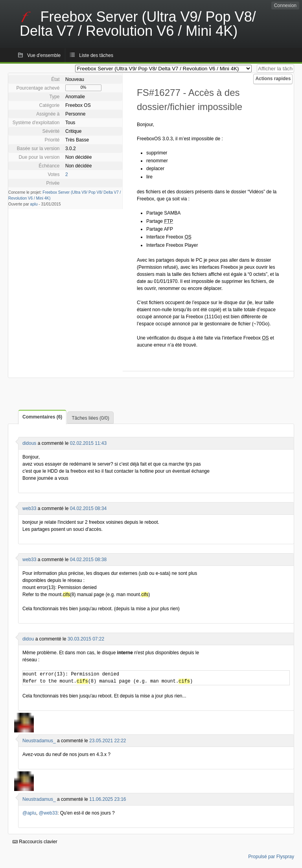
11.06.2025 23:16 (108, 799)
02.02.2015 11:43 (88, 443)
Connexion (285, 6)
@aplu (29, 813)
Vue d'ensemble (44, 55)
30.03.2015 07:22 (86, 639)
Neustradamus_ (39, 741)
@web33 (48, 813)
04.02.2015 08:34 (88, 508)
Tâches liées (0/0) (90, 418)
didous (29, 443)
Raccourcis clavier (35, 842)
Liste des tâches (96, 55)
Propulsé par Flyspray (271, 857)
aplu (34, 204)
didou (28, 639)
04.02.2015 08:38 (88, 560)
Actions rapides (273, 79)
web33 (29, 508)
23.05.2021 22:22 (108, 741)
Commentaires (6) (42, 417)
